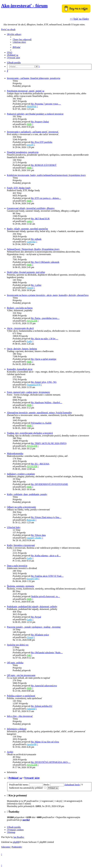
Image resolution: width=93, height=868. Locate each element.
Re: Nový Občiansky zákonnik (45, 262)
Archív (10, 752)
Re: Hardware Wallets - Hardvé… (47, 402)
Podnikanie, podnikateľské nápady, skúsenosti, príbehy (32, 607)
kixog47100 (32, 579)
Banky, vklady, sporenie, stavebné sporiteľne (27, 229)
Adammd (31, 709)
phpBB (16, 842)
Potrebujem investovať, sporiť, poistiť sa (26, 91)
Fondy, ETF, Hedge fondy (19, 188)
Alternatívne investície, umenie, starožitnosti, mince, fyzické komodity (39, 413)
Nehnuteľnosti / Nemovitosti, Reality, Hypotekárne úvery (33, 249)
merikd (26, 820)
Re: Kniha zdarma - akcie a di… (46, 556)
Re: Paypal (36, 617)
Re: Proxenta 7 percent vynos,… (46, 104)
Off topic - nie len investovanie (21, 675)
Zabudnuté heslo (72, 785)
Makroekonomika (15, 453)
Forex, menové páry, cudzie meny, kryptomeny (28, 392)
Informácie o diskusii (17, 729)
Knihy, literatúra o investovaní (21, 545)
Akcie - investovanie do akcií (20, 328)
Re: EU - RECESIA (40, 464)
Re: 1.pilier (36, 285)
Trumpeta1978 (34, 385)
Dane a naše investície (17, 566)
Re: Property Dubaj (40, 122)
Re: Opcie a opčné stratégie (44, 359)
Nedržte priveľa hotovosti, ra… (45, 596)
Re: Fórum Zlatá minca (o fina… (46, 517)
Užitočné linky (14, 527)
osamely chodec (34, 538)
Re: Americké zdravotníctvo (44, 686)
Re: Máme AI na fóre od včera (45, 742)
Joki (29, 655)
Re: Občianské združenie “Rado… (47, 653)
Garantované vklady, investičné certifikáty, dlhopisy (31, 208)
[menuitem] (22, 39)
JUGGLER (32, 321)
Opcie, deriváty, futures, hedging (22, 349)
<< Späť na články (79, 19)
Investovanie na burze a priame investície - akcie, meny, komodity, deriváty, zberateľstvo (48, 295)
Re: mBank (36, 239)
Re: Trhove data (38, 535)
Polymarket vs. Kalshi (41, 423)
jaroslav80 (32, 744)
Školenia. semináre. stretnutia (20, 586)
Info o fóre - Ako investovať (20, 716)
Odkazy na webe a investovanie (21, 507)
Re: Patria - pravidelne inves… (45, 318)
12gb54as (31, 242)
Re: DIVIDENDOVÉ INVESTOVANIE (50, 484)
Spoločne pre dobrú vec (18, 645)
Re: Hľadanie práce (40, 635)
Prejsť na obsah (8, 29)
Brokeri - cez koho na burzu (20, 308)
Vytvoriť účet (32, 778)
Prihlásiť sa (15, 778)
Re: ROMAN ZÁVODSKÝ (44, 165)
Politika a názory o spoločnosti (21, 696)
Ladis (30, 341)
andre (30, 221)
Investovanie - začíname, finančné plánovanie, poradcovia (34, 78)
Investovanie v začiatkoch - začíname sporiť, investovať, (33, 132)
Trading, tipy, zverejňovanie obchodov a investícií (30, 433)
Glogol (30, 288)
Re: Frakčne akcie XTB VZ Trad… (47, 576)
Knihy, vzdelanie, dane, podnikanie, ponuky (27, 494)
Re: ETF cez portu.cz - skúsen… (46, 198)
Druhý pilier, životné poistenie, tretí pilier (26, 272)
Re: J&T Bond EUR (40, 219)
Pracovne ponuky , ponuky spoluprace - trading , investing (34, 627)
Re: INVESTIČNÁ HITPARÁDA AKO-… (51, 762)
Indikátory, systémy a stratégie (21, 474)
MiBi (29, 124)
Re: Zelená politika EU (42, 706)
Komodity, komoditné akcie (20, 369)
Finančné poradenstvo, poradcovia (23, 152)
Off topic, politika (15, 663)
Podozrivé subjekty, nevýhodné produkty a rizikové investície (35, 114)
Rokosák (31, 520)
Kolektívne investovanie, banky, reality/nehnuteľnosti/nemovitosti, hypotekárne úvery (46, 175)
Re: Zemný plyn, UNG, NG (44, 382)
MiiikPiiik (32, 106)
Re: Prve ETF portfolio (42, 142)
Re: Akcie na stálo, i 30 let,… (45, 339)
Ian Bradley (19, 837)
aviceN (30, 145)
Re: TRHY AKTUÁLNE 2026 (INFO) (49, 443)
